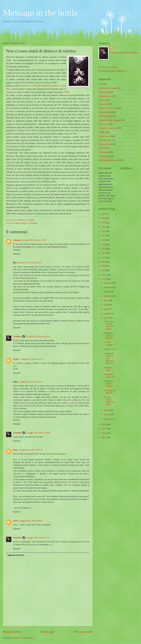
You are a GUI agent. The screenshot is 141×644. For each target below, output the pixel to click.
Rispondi (17, 254)
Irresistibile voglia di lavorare (108, 336)
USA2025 (102, 148)
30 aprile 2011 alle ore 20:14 (30, 263)
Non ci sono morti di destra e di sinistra (109, 325)
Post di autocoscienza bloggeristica (113, 71)
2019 (104, 244)
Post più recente (12, 632)
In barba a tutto (110, 349)
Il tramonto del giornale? (109, 392)
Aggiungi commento (16, 555)
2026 (104, 214)
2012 (104, 275)
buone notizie (104, 92)
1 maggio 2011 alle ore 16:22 (31, 382)
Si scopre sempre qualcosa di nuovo (109, 401)
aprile (107, 318)
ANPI (101, 84)
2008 (104, 433)
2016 (104, 257)
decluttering (103, 104)
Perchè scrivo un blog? (108, 67)
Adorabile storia (107, 369)
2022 (104, 231)
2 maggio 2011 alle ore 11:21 (38, 538)
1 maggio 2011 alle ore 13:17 (32, 359)
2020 (104, 240)
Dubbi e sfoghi (20, 223)
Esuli (67, 92)
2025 (104, 218)
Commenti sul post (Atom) (23, 638)
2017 (104, 253)
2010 (104, 425)
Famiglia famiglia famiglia (109, 120)
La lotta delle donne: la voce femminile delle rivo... (109, 358)
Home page (47, 632)
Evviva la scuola (105, 116)
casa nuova (103, 100)
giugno (107, 309)
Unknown (17, 240)
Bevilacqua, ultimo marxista (108, 384)
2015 (104, 262)
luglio (107, 305)
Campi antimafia (105, 96)
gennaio (107, 419)
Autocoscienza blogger (108, 88)
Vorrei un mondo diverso (108, 160)
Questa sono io (104, 136)
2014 (104, 266)
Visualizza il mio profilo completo (124, 53)
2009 (104, 429)
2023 (104, 227)
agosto (107, 300)
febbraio (108, 414)
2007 (104, 438)
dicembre (108, 283)
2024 (104, 223)
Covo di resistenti (108, 344)
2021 (104, 236)
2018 (104, 249)
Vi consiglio (32, 223)
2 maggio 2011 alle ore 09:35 (30, 450)
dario (15, 450)
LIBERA (102, 132)
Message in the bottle (41, 13)
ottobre (107, 292)
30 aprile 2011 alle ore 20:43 (38, 336)
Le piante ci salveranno (108, 128)
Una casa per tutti (106, 144)
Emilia (16, 359)
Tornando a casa (105, 140)
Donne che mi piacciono (108, 108)
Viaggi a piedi (104, 156)
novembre (108, 287)
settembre (108, 296)
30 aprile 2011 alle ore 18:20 (34, 240)
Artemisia (17, 336)
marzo (107, 410)
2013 (104, 271)
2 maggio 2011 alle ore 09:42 (30, 521)
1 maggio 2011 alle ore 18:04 (38, 433)
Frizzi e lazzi (104, 124)
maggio (107, 314)
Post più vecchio (83, 632)
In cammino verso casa (109, 376)
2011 (104, 279)
